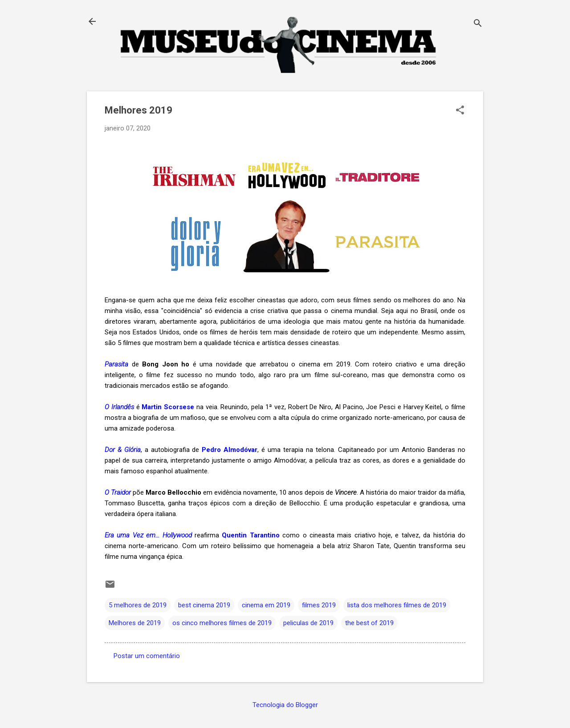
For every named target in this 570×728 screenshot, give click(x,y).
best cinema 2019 (204, 605)
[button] (460, 111)
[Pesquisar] (478, 24)
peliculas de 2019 (308, 623)
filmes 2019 (319, 605)
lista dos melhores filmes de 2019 (397, 605)
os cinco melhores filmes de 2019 (222, 623)
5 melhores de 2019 (138, 605)
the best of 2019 (369, 623)
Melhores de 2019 (135, 623)
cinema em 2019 (266, 605)
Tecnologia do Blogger (285, 705)
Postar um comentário (147, 656)
